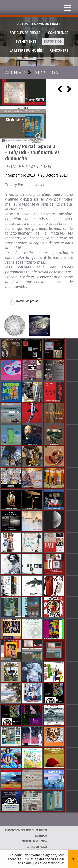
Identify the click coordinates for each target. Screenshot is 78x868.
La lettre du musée (26, 50)
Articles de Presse (25, 33)
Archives (16, 73)
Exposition (53, 41)
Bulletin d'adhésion (35, 841)
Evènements (26, 41)
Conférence (58, 33)
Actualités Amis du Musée (39, 24)
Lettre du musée (37, 847)
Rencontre (59, 50)
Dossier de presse (27, 301)
